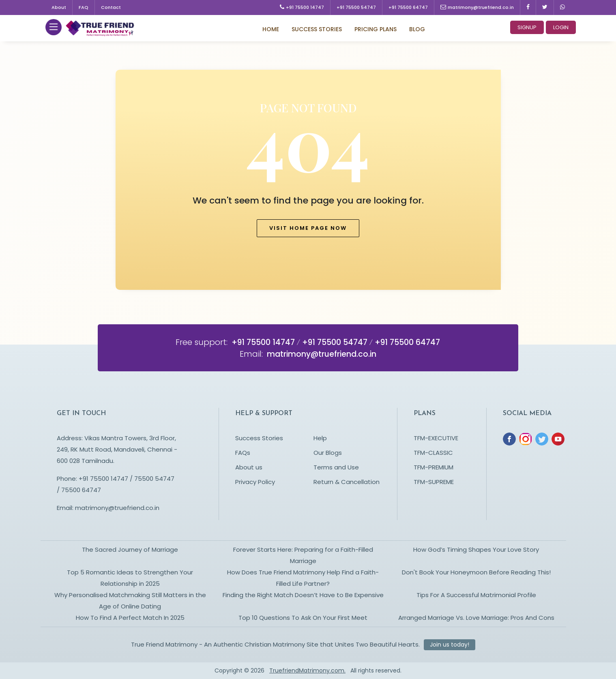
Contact (111, 7)
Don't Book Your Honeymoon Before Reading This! (476, 572)
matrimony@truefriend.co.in (477, 7)
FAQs (243, 453)
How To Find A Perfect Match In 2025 (130, 618)
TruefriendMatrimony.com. (307, 670)
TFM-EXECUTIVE (436, 438)
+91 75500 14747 (302, 7)
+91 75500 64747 (408, 7)
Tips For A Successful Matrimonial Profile (476, 595)
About (59, 7)
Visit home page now (308, 228)
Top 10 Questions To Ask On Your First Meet (303, 618)
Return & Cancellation (347, 482)
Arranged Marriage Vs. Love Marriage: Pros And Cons (476, 618)
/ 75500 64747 (79, 490)
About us (249, 467)
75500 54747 (153, 479)
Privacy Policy (255, 482)
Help (320, 438)
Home (271, 29)
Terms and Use (336, 467)
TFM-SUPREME (434, 482)
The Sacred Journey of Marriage (130, 549)
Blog (417, 29)
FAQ (84, 7)
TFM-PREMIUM (434, 467)
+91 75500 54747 (356, 7)
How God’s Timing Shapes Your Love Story (476, 549)
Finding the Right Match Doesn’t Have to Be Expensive (303, 595)
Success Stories (317, 29)
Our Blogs (328, 453)
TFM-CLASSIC (433, 453)
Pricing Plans (376, 29)
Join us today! (450, 645)
